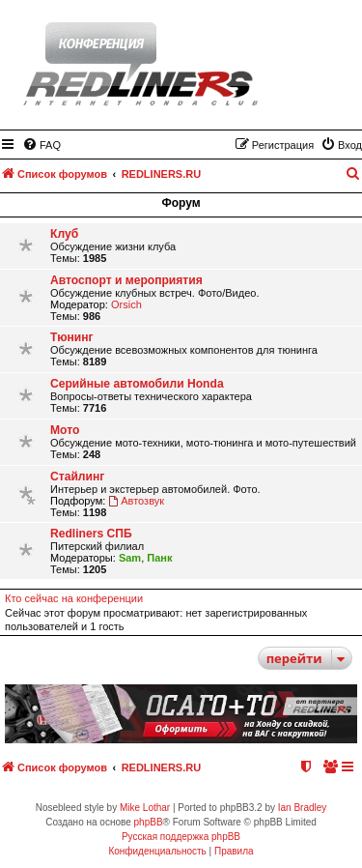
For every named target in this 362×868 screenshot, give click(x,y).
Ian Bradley (303, 808)
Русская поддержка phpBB (181, 837)
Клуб (64, 234)
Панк (159, 558)
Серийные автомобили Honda (137, 384)
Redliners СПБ (91, 534)
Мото (65, 430)
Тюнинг (72, 337)
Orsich (126, 304)
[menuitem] (42, 145)
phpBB (149, 822)
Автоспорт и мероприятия (126, 280)
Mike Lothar (145, 808)
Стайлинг (77, 477)
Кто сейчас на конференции (74, 598)
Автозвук (136, 501)
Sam (130, 558)
